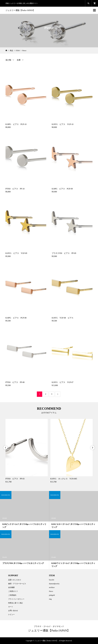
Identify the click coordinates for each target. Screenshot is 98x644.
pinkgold (52, 595)
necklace (52, 587)
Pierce (51, 591)
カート (11, 607)
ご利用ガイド (13, 591)
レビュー (11, 614)
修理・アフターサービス (17, 584)
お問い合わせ (13, 611)
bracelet (51, 580)
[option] (27, 451)
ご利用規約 (12, 595)
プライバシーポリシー (16, 599)
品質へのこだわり (15, 580)
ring (50, 599)
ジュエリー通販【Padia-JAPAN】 (20, 10)
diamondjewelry (54, 584)
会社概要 (11, 587)
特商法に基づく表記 (15, 603)
